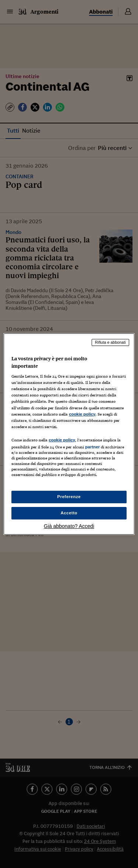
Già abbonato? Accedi (69, 526)
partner (92, 447)
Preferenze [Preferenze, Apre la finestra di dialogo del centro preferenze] (69, 497)
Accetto (69, 513)
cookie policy (82, 414)
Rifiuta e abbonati (110, 342)
